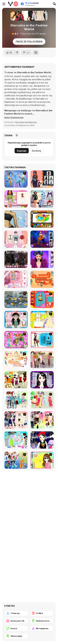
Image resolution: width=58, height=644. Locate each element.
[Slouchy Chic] (42, 420)
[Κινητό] (16, 628)
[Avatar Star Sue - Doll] (42, 299)
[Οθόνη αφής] (16, 636)
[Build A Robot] (16, 299)
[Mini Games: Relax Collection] (16, 239)
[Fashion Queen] (42, 340)
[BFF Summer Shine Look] (16, 199)
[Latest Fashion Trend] (16, 460)
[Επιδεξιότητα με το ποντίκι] (42, 621)
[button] (14, 117)
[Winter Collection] (16, 400)
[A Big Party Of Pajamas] (16, 440)
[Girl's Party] (16, 360)
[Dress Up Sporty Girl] (16, 420)
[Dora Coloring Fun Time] (42, 219)
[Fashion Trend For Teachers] (42, 360)
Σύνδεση (36, 151)
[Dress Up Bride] (42, 320)
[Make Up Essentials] (42, 380)
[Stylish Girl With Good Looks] (42, 440)
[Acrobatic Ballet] (16, 179)
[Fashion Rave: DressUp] (42, 199)
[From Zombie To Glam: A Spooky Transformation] (16, 219)
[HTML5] (42, 613)
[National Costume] (42, 400)
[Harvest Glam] (42, 259)
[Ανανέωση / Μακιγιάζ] (16, 621)
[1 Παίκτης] (16, 613)
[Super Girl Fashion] (16, 380)
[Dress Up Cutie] (16, 320)
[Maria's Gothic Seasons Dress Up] (16, 259)
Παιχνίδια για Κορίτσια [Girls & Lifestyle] (26, 122)
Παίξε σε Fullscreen (29, 42)
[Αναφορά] (26, 52)
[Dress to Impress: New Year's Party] (16, 279)
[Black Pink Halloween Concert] (42, 239)
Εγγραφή (22, 151)
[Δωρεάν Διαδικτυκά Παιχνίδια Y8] (13, 4)
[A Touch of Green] (16, 340)
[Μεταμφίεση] (42, 628)
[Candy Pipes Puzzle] (42, 279)
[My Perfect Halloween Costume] (42, 179)
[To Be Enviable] (42, 460)
